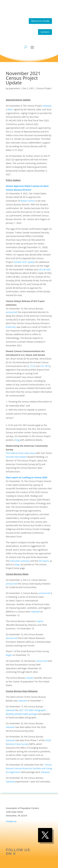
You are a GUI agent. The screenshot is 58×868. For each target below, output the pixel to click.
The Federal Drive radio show (21, 453)
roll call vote (44, 269)
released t (11, 710)
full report (44, 561)
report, (40, 621)
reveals (29, 678)
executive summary (20, 561)
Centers (45, 32)
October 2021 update (24, 262)
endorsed (11, 327)
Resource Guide (40, 21)
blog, (17, 564)
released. (45, 772)
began (9, 655)
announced (12, 312)
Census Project (44, 88)
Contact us (11, 821)
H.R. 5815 (45, 366)
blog (17, 440)
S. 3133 (31, 366)
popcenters (15, 88)
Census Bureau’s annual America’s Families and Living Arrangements (29, 768)
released (47, 106)
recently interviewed (16, 457)
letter (10, 109)
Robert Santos (28, 201)
